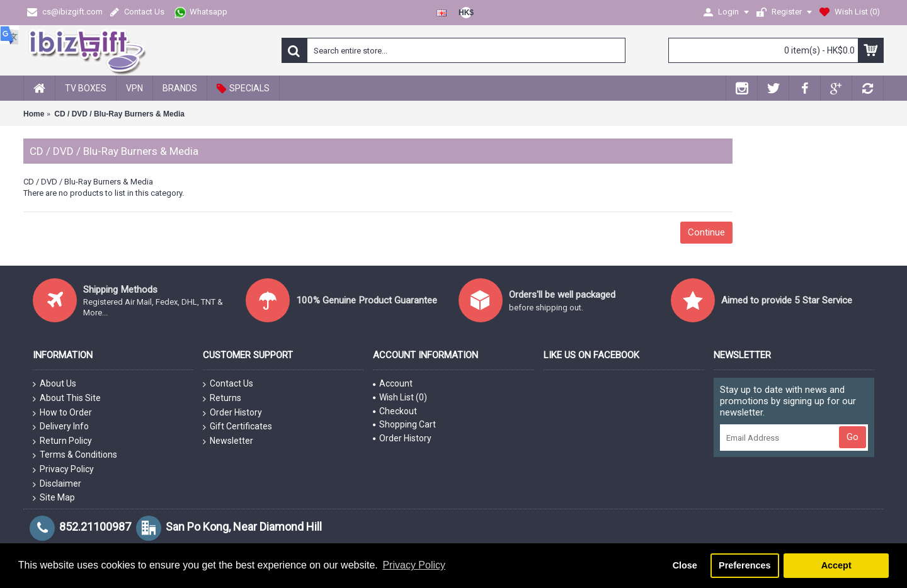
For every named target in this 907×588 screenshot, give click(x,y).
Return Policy (62, 441)
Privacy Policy (63, 470)
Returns (222, 399)
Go (853, 437)
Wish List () (400, 397)
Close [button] (685, 565)
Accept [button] (836, 565)
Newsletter (228, 441)
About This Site (67, 399)
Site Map (54, 498)
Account (393, 383)
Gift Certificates (237, 427)
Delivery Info (61, 427)
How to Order (62, 413)
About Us (54, 384)
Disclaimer (57, 484)
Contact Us (228, 384)
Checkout (395, 411)
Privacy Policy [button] (414, 565)
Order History (232, 413)
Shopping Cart (404, 424)
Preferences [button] (744, 565)
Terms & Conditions (75, 455)
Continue (706, 232)
